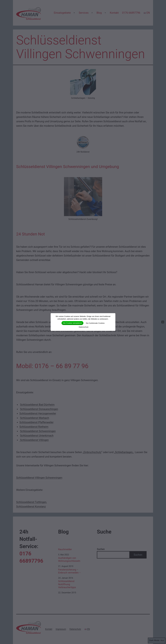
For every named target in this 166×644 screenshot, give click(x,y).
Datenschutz (84, 327)
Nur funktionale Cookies (95, 323)
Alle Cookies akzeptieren (72, 323)
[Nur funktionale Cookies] (163, 322)
